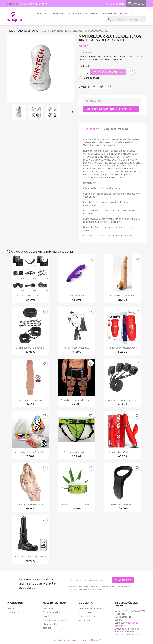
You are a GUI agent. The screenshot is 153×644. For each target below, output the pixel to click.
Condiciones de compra (55, 612)
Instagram (109, 13)
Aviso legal (48, 608)
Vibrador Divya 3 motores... (123, 452)
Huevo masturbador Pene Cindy (30, 452)
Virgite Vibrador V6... (76, 296)
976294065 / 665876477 (33, 4)
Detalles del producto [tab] (116, 129)
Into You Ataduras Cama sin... (123, 400)
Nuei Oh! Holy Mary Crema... (76, 504)
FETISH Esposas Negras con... (30, 348)
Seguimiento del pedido (91, 608)
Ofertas (40, 13)
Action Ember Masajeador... (123, 348)
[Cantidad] (82, 72)
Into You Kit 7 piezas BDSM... (30, 296)
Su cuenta (86, 603)
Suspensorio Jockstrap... (76, 452)
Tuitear (102, 87)
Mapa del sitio (50, 624)
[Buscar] (126, 19)
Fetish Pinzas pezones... (76, 348)
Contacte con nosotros (55, 620)
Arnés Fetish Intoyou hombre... (76, 400)
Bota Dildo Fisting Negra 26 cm (30, 556)
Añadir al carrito (108, 72)
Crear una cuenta (88, 616)
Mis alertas (84, 620)
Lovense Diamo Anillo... (123, 504)
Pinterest (109, 87)
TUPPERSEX (56, 13)
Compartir (94, 87)
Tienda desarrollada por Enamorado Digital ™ (76, 640)
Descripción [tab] (92, 129)
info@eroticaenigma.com (127, 635)
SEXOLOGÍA (74, 13)
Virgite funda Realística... (123, 296)
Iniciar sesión (85, 612)
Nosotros (91, 13)
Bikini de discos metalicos (30, 504)
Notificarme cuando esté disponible (111, 109)
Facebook (126, 13)
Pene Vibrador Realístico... (30, 400)
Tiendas (47, 628)
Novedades (13, 612)
